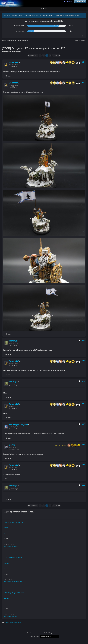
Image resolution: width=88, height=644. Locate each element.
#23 (83, 340)
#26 (83, 404)
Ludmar (6, 528)
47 (4, 604)
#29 (83, 465)
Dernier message (9, 546)
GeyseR (13, 445)
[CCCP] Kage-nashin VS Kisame (13, 558)
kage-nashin (18, 582)
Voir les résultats (81, 41)
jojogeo (16, 546)
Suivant (56, 55)
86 (4, 533)
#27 (83, 424)
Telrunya (13, 341)
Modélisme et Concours (32, 15)
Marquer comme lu (54, 633)
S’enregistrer (80, 1)
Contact (38, 633)
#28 (83, 445)
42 (4, 569)
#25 (83, 381)
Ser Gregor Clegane (18, 425)
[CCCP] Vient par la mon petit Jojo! (14, 522)
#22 (83, 82)
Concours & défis (47, 15)
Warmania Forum (17, 15)
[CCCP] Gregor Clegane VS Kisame (14, 593)
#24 (83, 361)
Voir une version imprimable (13, 622)
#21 (83, 62)
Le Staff (44, 633)
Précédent (33, 55)
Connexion (68, 1)
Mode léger (30, 633)
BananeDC (14, 62)
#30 (83, 485)
